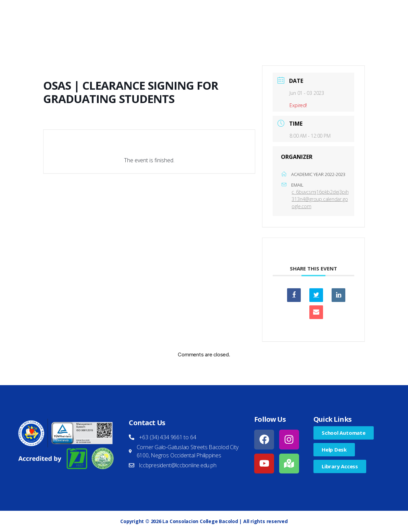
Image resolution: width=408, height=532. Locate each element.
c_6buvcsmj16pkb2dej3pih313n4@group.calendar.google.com (320, 199)
